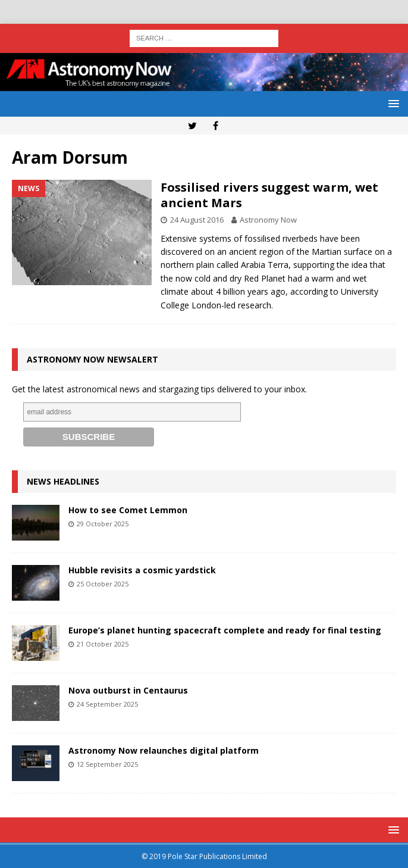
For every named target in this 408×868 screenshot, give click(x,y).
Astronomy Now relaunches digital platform (164, 750)
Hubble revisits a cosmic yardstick (142, 570)
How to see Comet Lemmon (128, 510)
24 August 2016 (197, 220)
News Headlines (63, 481)
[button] (392, 103)
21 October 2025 (103, 644)
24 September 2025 (107, 704)
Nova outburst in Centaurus (128, 690)
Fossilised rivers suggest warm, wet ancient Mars (269, 195)
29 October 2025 (103, 524)
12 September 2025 (107, 764)
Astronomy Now (268, 220)
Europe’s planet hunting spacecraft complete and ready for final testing (225, 630)
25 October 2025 (103, 584)
